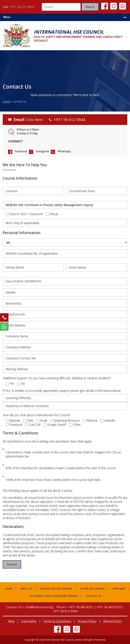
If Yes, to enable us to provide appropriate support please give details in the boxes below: (62, 391)
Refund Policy (113, 621)
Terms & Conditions (57, 621)
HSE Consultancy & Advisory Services (53, 596)
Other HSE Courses (92, 589)
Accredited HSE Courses (56, 589)
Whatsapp (64, 151)
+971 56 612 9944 (22, 7)
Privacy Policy (87, 621)
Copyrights (29, 621)
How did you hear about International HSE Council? (37, 415)
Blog (11, 621)
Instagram (42, 151)
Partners (119, 589)
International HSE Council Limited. (64, 640)
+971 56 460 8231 (81, 607)
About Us (26, 589)
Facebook (21, 151)
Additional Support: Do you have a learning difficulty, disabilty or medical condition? (57, 378)
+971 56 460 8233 (109, 607)
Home (6, 102)
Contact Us (94, 596)
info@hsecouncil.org (39, 607)
